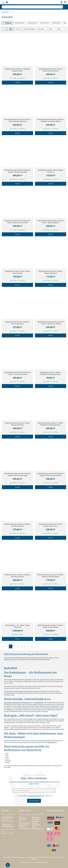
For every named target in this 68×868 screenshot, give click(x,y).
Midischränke (56, 23)
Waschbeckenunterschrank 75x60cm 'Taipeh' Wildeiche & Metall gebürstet (51, 323)
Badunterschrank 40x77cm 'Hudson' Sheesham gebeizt (17, 576)
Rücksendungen (36, 819)
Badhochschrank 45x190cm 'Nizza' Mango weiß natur (17, 424)
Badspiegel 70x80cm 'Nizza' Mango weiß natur (51, 171)
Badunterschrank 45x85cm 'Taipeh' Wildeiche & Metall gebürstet (51, 424)
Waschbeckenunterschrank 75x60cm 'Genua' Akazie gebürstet (51, 222)
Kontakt (34, 827)
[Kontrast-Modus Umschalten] (8, 865)
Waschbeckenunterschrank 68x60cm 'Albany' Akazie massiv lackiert (51, 474)
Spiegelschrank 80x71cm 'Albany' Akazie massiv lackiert (51, 70)
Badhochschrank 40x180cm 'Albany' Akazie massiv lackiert (51, 626)
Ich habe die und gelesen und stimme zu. (35, 796)
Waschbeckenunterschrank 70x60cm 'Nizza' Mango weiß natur (17, 120)
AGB (25, 796)
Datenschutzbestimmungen (35, 796)
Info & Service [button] (25, 811)
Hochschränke (45, 23)
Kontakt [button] (5, 811)
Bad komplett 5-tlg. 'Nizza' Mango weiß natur (17, 626)
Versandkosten (32, 857)
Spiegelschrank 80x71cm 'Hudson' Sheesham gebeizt (17, 323)
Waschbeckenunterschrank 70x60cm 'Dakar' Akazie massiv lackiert (17, 222)
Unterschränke (8, 703)
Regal (30, 719)
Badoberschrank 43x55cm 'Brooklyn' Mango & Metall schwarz (51, 576)
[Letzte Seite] (32, 646)
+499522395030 (6, 824)
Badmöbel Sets (20, 23)
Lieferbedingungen (24, 825)
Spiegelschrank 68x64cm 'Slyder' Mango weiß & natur (51, 525)
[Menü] (3, 2)
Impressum (35, 823)
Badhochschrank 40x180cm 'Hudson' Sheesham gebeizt (17, 525)
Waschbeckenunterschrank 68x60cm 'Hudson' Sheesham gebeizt (17, 373)
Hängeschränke (32, 23)
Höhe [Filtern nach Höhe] (60, 29)
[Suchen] (61, 7)
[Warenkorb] (65, 2)
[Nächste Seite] (28, 646)
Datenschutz (35, 821)
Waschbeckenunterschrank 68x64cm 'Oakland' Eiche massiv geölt (17, 474)
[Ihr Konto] (61, 2)
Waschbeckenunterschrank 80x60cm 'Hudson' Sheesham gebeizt (17, 171)
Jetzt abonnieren (34, 801)
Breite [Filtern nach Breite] (52, 29)
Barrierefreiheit (36, 825)
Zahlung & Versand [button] (55, 811)
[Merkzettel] (7, 2)
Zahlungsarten (36, 817)
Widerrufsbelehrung (24, 823)
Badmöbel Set (52, 742)
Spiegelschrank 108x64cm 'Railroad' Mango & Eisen (17, 70)
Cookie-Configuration (38, 829)
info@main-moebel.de (8, 826)
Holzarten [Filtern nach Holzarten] (42, 29)
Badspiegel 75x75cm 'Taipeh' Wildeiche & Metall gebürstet (51, 373)
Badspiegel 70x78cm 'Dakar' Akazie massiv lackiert (17, 272)
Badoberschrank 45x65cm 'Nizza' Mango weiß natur (51, 272)
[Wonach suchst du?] (32, 7)
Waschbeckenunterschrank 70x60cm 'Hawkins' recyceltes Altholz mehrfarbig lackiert (51, 120)
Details (17, 83)
